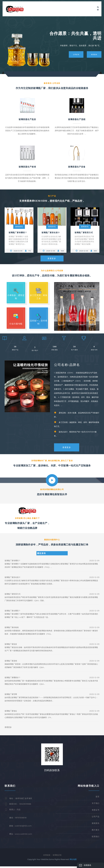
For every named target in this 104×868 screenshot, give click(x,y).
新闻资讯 (19, 227)
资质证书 (96, 812)
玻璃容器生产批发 (27, 119)
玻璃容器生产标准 (27, 167)
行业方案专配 (16, 324)
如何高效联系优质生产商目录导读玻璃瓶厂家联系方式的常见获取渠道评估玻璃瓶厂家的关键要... (84, 240)
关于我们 (96, 805)
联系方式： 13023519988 (20, 806)
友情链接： (48, 857)
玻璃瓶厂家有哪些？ (18, 233)
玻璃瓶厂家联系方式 (84, 233)
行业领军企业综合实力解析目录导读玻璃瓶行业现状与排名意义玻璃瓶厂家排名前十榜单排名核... (51, 240)
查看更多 (52, 258)
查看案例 (94, 54)
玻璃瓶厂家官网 (11, 696)
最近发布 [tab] (41, 555)
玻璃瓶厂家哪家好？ (13, 679)
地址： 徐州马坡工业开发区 (21, 800)
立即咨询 (75, 54)
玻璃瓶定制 (57, 857)
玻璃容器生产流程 (77, 119)
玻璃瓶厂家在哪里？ (13, 612)
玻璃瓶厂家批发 (11, 646)
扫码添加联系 (52, 772)
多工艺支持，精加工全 (39, 297)
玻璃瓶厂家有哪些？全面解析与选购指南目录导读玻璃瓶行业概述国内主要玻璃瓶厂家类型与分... (18, 240)
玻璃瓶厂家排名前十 (51, 233)
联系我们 (96, 838)
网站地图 (73, 861)
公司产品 (96, 818)
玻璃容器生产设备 (77, 167)
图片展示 (96, 831)
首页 (97, 798)
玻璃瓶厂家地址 (11, 713)
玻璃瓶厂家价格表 (12, 629)
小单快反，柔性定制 (16, 297)
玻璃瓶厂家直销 (11, 663)
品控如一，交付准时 (39, 323)
